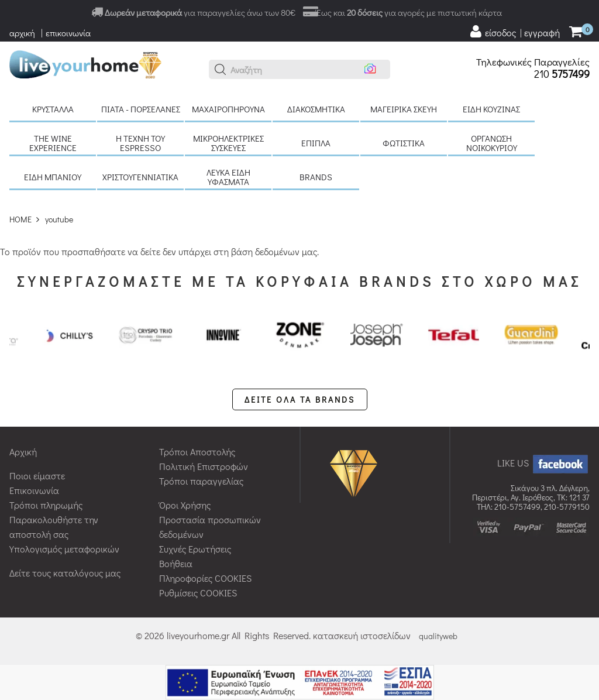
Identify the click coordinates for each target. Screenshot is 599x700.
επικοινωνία (68, 33)
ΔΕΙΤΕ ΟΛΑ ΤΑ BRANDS (300, 399)
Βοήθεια (176, 563)
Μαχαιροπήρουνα (228, 109)
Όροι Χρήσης (185, 505)
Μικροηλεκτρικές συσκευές (228, 143)
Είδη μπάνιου (53, 177)
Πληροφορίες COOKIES (205, 578)
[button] (221, 70)
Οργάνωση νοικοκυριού (492, 143)
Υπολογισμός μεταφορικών (64, 549)
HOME (20, 219)
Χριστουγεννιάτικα (140, 177)
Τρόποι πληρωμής (46, 505)
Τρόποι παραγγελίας (201, 481)
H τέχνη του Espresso (140, 143)
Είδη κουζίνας (491, 109)
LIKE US (543, 463)
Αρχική (23, 452)
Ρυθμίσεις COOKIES (198, 593)
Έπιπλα (316, 143)
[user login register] (514, 32)
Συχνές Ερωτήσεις (195, 549)
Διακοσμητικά (316, 109)
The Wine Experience (53, 143)
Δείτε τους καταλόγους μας (65, 573)
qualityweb (438, 636)
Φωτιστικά (404, 143)
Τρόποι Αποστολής (197, 452)
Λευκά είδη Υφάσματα (228, 177)
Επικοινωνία (34, 490)
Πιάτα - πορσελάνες (141, 109)
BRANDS (316, 177)
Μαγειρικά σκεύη (404, 109)
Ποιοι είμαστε (37, 476)
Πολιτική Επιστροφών (204, 466)
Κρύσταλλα (53, 109)
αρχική (22, 33)
